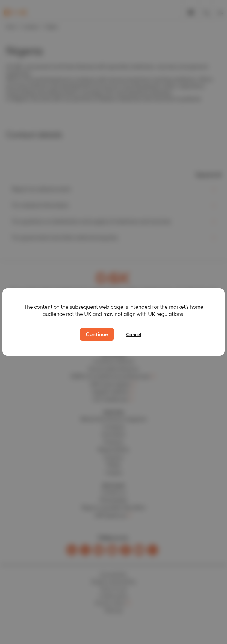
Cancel (134, 335)
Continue (97, 334)
